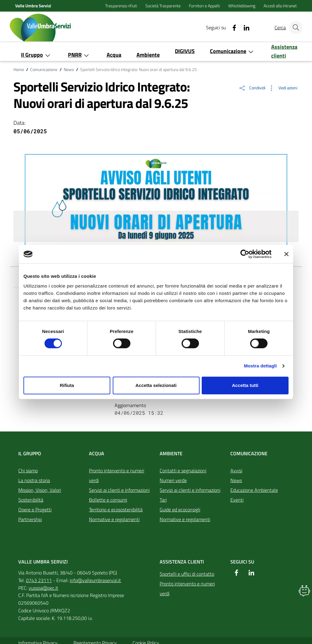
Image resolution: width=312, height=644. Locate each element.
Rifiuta (67, 385)
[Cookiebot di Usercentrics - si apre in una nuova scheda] (245, 254)
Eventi (237, 500)
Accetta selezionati (156, 385)
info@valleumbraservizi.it (95, 580)
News (69, 70)
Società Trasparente (163, 6)
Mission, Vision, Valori (40, 490)
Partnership (30, 519)
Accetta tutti (245, 385)
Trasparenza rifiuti (122, 6)
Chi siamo (28, 470)
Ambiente (171, 453)
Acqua (97, 453)
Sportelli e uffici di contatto (187, 574)
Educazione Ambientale (254, 490)
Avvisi (236, 470)
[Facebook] (229, 27)
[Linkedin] (241, 27)
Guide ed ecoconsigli (180, 510)
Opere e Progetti (35, 510)
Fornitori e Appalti (205, 6)
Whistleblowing (242, 6)
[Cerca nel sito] (295, 27)
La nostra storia (34, 480)
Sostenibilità (31, 500)
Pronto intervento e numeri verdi (117, 475)
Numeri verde (173, 480)
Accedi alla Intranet (280, 6)
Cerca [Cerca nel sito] (277, 27)
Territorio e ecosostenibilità (116, 510)
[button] (252, 88)
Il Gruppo (30, 453)
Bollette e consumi (108, 500)
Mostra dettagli (260, 366)
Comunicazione (44, 70)
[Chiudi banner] (286, 254)
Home (19, 70)
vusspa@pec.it (43, 588)
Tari (163, 500)
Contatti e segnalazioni (183, 470)
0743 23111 (39, 580)
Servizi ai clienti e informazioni (119, 490)
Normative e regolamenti (114, 519)
